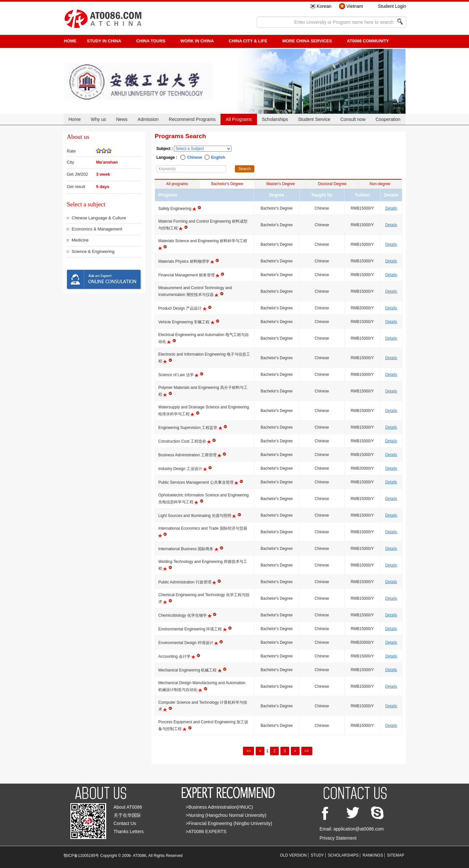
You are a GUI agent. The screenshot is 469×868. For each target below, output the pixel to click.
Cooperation (388, 119)
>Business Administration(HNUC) (219, 807)
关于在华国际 (127, 815)
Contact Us (125, 823)
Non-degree (380, 184)
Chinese (195, 157)
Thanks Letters (129, 831)
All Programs (239, 119)
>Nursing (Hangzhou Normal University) (226, 815)
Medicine (80, 240)
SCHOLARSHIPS (343, 855)
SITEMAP (396, 855)
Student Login (392, 6)
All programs (177, 184)
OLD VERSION (293, 855)
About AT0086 (128, 807)
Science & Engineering (93, 251)
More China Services (307, 41)
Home (74, 119)
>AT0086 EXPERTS (206, 831)
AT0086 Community (368, 41)
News (122, 119)
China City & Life (248, 41)
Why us (99, 119)
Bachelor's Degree (227, 184)
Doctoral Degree (332, 184)
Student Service (314, 119)
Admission (148, 119)
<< (249, 751)
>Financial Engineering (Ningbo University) (229, 823)
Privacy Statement (338, 838)
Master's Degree (281, 184)
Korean (324, 6)
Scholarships (275, 119)
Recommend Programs (192, 119)
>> (307, 751)
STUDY (317, 855)
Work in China (197, 41)
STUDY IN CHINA (104, 41)
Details (391, 208)
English (218, 157)
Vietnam (355, 6)
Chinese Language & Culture (99, 218)
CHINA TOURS (151, 41)
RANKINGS (373, 855)
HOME (70, 41)
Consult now (353, 119)
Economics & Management (97, 229)
